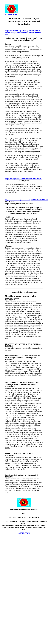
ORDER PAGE (24, 533)
